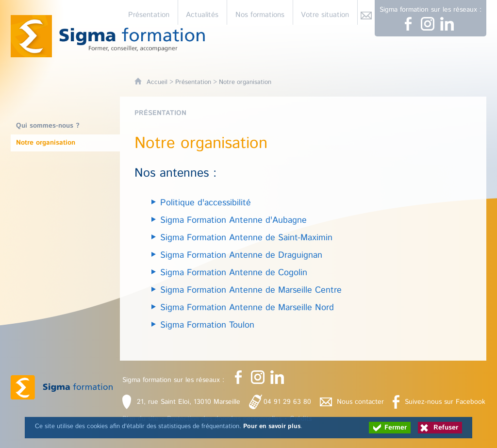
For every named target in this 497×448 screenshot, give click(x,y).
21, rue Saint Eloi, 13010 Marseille (189, 402)
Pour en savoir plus (272, 426)
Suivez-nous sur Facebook (445, 402)
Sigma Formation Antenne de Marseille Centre (251, 290)
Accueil (157, 82)
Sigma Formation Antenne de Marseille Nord (247, 308)
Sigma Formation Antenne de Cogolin (234, 273)
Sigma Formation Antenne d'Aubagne (233, 220)
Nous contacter (360, 402)
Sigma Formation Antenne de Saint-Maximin (246, 238)
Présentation (193, 82)
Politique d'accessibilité (206, 203)
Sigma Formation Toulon (207, 325)
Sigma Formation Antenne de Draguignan (241, 255)
